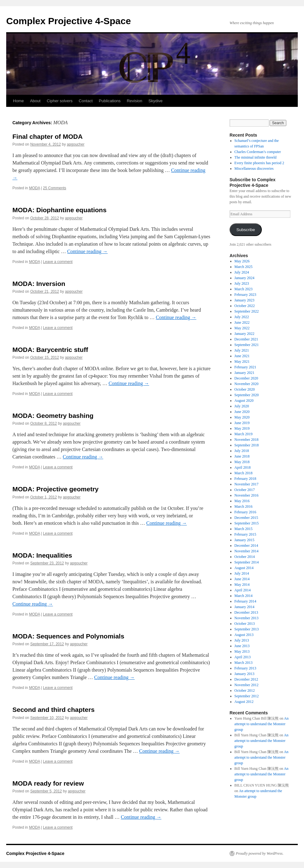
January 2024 (244, 278)
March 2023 (244, 289)
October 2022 (245, 306)
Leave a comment (58, 262)
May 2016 (242, 501)
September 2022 (247, 311)
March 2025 (244, 267)
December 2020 (246, 378)
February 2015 (245, 534)
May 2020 (242, 417)
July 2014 (242, 573)
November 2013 (247, 618)
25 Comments (55, 188)
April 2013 (243, 657)
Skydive (156, 101)
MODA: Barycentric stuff (50, 350)
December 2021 (246, 339)
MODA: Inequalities (42, 555)
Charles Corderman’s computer (258, 152)
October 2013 (245, 624)
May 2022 (242, 328)
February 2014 (245, 601)
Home (18, 101)
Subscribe (246, 230)
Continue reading (87, 251)
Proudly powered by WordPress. (260, 853)
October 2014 (245, 557)
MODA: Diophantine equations (59, 210)
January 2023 (244, 300)
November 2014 (247, 551)
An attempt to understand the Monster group (262, 724)
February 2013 (245, 668)
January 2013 (244, 674)
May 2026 (242, 261)
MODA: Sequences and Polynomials (68, 636)
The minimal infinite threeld (256, 157)
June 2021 (242, 356)
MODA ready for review (48, 783)
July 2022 (242, 317)
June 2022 (242, 322)
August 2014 (244, 568)
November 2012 (247, 685)
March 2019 (244, 434)
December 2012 (246, 679)
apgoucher (76, 144)
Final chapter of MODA (47, 136)
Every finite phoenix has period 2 (259, 163)
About (35, 101)
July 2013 (242, 640)
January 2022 (244, 334)
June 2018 (242, 456)
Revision (135, 101)
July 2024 (242, 272)
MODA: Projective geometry (56, 489)
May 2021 (242, 362)
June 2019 (242, 423)
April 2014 (243, 590)
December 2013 (246, 612)
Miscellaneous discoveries (254, 169)
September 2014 (247, 562)
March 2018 (244, 473)
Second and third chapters (54, 710)
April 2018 (243, 467)
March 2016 (244, 506)
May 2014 (242, 585)
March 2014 (244, 596)
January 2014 (244, 607)
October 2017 (245, 490)
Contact (86, 101)
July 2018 (242, 451)
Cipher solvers (60, 101)
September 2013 (247, 629)
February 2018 (245, 479)
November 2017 (247, 484)
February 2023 (245, 295)
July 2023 (242, 283)
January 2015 (244, 540)
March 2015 (244, 529)
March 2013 (244, 663)
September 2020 (247, 395)
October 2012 (245, 690)
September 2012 (247, 696)
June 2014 (242, 579)
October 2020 (245, 389)
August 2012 (244, 702)
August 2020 (244, 401)
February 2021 (245, 367)
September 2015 (247, 523)
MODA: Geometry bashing (53, 416)
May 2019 (242, 428)
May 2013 (242, 651)
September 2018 (247, 445)
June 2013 (242, 646)
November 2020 (247, 384)
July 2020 (242, 406)
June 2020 (242, 412)
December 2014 (246, 546)
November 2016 (247, 495)
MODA (34, 188)
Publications (110, 101)
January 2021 (244, 373)
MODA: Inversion (39, 284)
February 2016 (245, 512)
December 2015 (246, 518)
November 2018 (247, 440)
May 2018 (242, 462)
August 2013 (244, 635)
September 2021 (247, 345)
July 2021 (242, 350)
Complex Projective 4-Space (69, 21)
